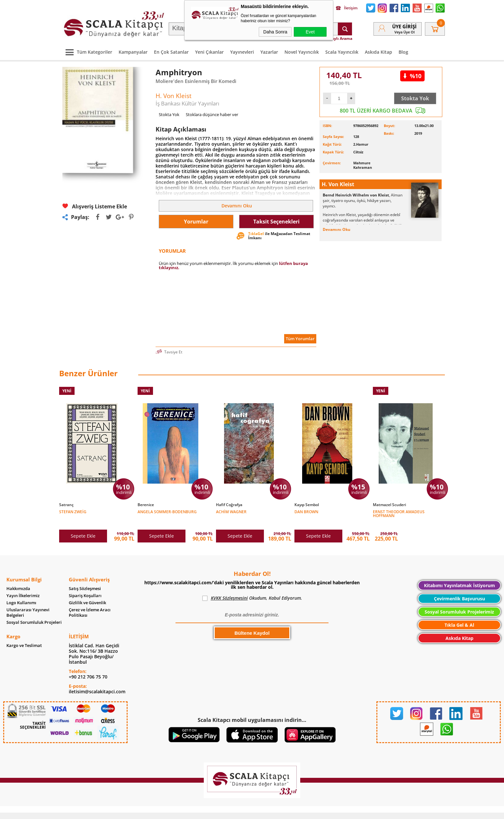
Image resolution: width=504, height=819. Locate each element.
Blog (403, 52)
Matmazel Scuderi (389, 505)
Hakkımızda (18, 579)
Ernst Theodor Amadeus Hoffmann (399, 513)
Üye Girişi (404, 26)
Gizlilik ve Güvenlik (87, 593)
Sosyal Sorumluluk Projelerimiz (459, 602)
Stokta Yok (415, 98)
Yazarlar (269, 52)
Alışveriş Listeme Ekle (95, 206)
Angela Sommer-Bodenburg (167, 511)
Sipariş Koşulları (85, 586)
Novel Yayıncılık (302, 52)
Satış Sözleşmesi (85, 579)
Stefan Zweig (73, 511)
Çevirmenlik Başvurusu (459, 589)
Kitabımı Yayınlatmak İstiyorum (459, 576)
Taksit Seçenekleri (276, 222)
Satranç (66, 505)
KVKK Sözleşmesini (229, 588)
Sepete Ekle (83, 526)
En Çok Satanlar (171, 52)
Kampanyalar (133, 52)
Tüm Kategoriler (87, 52)
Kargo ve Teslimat (24, 636)
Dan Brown (306, 511)
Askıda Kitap (378, 52)
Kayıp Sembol (307, 505)
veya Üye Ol (405, 32)
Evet (310, 32)
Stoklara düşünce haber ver (212, 114)
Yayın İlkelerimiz (23, 586)
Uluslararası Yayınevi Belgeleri (28, 603)
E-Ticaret (232, 811)
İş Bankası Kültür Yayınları (187, 103)
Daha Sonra (275, 32)
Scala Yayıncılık (342, 52)
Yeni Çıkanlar (209, 52)
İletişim (347, 8)
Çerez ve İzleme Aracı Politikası (90, 603)
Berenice (146, 505)
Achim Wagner (231, 511)
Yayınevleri (242, 52)
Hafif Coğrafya (229, 505)
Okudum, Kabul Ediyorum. (252, 588)
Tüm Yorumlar (300, 339)
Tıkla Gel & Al (459, 615)
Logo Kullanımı (21, 593)
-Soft (218, 811)
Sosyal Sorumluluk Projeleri (34, 613)
